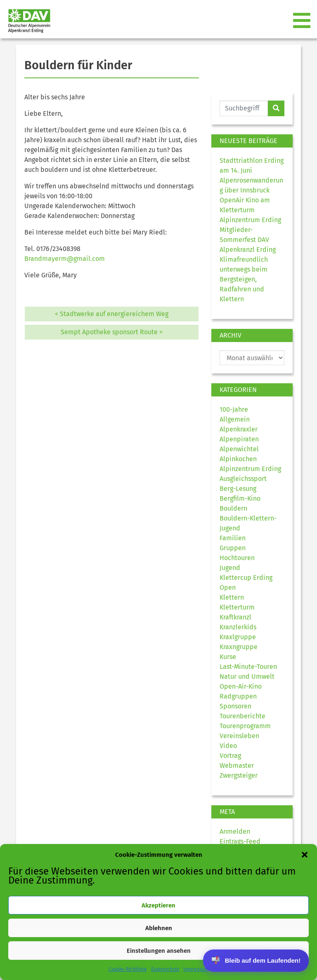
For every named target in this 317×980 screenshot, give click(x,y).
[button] (305, 855)
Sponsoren (235, 706)
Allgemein (235, 419)
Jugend (230, 568)
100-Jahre (234, 409)
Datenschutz (165, 969)
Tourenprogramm (245, 726)
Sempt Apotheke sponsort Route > (112, 332)
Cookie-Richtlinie (128, 969)
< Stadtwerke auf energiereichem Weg (112, 314)
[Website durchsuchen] (244, 108)
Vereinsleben (239, 736)
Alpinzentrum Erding (250, 469)
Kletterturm (237, 607)
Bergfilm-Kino (240, 498)
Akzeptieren (158, 905)
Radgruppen (238, 696)
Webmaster (237, 765)
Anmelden (235, 831)
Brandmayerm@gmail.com (65, 259)
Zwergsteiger (239, 775)
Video (228, 746)
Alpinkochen (238, 459)
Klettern (232, 597)
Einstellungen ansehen (159, 951)
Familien (233, 538)
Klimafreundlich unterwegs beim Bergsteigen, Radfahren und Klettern (244, 279)
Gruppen (233, 548)
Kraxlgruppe (238, 637)
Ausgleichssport (243, 479)
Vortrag (230, 756)
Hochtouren (237, 558)
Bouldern (233, 508)
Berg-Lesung (238, 489)
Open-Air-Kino (241, 686)
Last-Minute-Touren (248, 667)
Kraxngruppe (239, 647)
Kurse (228, 657)
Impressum (196, 969)
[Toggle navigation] (303, 21)
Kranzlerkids (238, 627)
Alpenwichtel (239, 449)
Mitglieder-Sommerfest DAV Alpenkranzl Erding (248, 240)
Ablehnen (159, 928)
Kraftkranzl (235, 617)
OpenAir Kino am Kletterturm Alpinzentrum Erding (250, 210)
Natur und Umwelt (247, 676)
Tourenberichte (242, 716)
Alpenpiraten (239, 439)
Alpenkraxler (239, 429)
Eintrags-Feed (240, 841)
